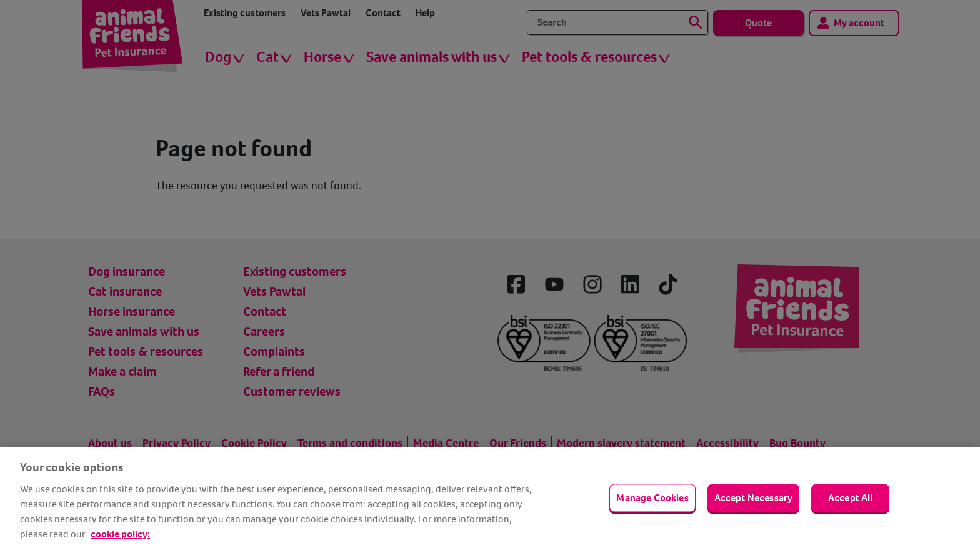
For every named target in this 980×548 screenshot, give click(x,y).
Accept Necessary (754, 498)
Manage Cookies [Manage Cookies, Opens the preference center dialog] (652, 498)
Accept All (851, 498)
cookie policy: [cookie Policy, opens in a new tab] (120, 534)
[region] (490, 498)
